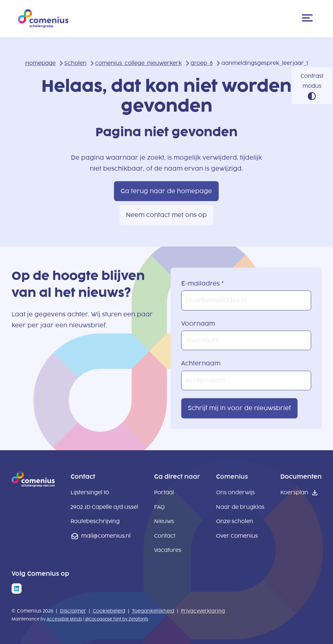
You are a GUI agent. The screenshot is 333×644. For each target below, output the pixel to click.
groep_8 (202, 63)
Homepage (40, 63)
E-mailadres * (203, 284)
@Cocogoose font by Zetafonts (117, 619)
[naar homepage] (33, 485)
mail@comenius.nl (106, 536)
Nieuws (164, 521)
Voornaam (198, 324)
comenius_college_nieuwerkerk (139, 63)
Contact (165, 536)
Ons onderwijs (235, 492)
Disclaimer (73, 611)
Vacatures (168, 550)
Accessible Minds (64, 619)
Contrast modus (312, 81)
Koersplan (294, 492)
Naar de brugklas (240, 507)
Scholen (75, 63)
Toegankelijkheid (153, 611)
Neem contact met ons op (166, 215)
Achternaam (201, 363)
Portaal (164, 492)
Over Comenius (237, 536)
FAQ (159, 507)
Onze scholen (235, 521)
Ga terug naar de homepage (166, 191)
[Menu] (308, 19)
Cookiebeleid (109, 611)
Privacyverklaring (203, 611)
